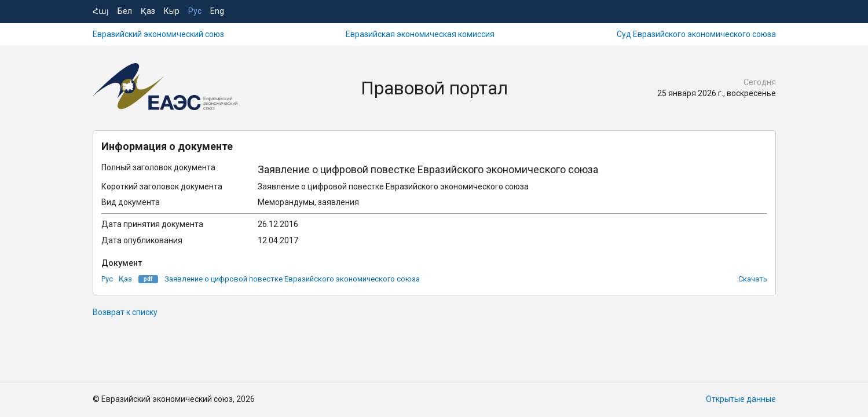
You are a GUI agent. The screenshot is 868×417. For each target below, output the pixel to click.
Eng (217, 11)
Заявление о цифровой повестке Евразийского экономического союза (292, 279)
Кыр (172, 11)
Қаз (148, 11)
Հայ (101, 11)
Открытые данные (741, 399)
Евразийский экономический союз (158, 34)
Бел (125, 11)
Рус (195, 11)
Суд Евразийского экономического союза (696, 34)
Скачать (753, 279)
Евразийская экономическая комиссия (420, 34)
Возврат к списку (125, 312)
